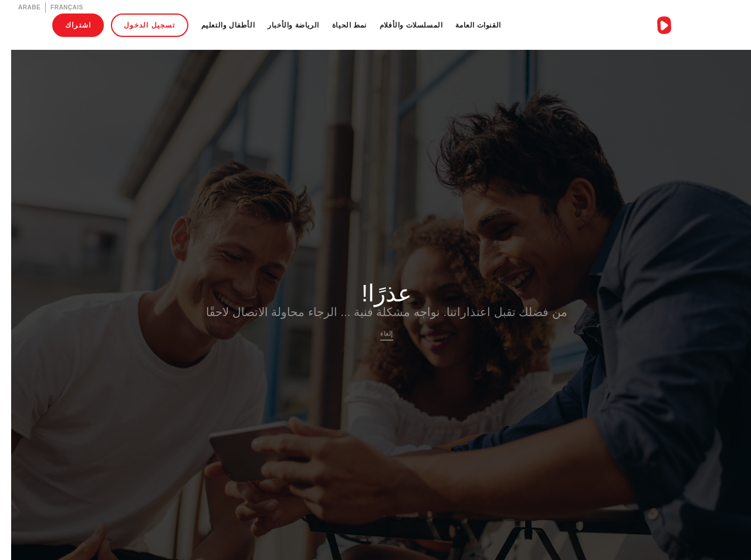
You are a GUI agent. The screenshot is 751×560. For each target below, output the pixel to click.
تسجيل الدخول (138, 25)
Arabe (18, 7)
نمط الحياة (338, 25)
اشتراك (67, 25)
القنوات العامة (467, 25)
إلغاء (375, 334)
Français (56, 7)
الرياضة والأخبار (282, 25)
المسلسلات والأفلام (400, 25)
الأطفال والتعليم (217, 25)
